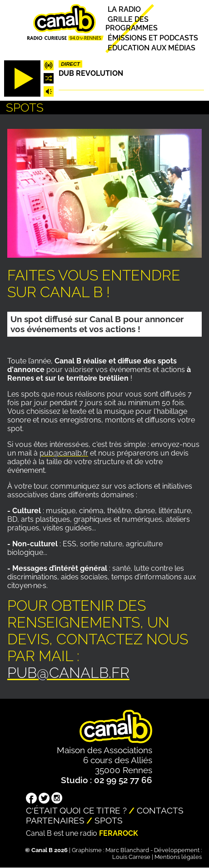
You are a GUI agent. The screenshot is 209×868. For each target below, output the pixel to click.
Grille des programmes (132, 24)
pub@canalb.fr (64, 453)
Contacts (160, 810)
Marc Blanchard (127, 850)
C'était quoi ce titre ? (76, 810)
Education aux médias (152, 48)
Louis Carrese (131, 857)
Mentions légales (178, 857)
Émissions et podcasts (153, 38)
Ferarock (119, 833)
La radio (124, 9)
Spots (109, 820)
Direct (70, 64)
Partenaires (55, 820)
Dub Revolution (91, 73)
